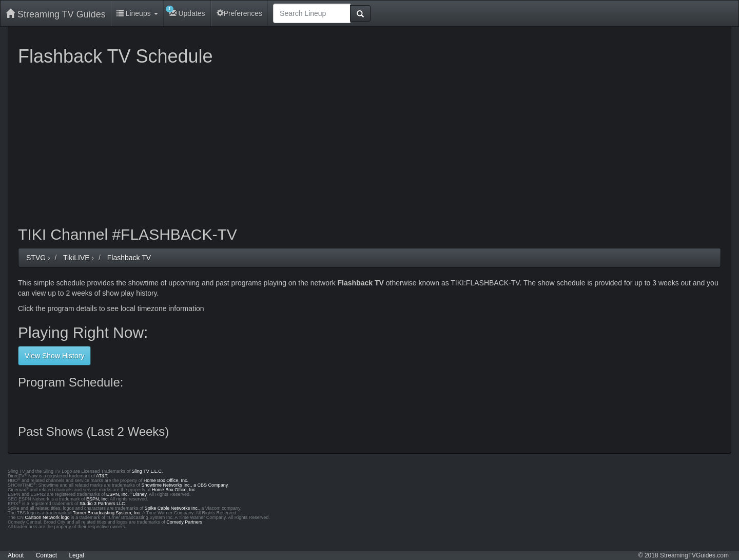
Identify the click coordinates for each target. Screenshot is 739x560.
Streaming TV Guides (56, 14)
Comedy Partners (184, 522)
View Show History (54, 356)
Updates (186, 12)
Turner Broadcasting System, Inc (106, 513)
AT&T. (102, 476)
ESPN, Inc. (118, 494)
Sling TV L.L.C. (147, 471)
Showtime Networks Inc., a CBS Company (185, 485)
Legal (76, 555)
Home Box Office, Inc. (166, 480)
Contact (46, 555)
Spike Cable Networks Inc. (172, 508)
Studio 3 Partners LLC (102, 504)
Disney (140, 494)
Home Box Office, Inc (174, 490)
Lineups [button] (137, 13)
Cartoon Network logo (47, 517)
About (16, 555)
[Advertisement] (326, 144)
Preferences (239, 13)
